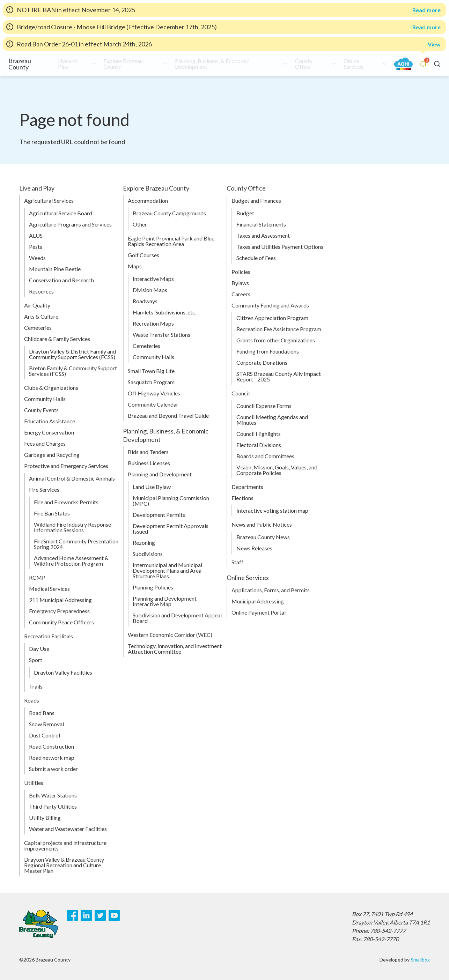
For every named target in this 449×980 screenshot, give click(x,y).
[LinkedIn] (86, 915)
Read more (426, 10)
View (434, 44)
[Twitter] (100, 915)
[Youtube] (114, 915)
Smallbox (420, 960)
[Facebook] (72, 915)
